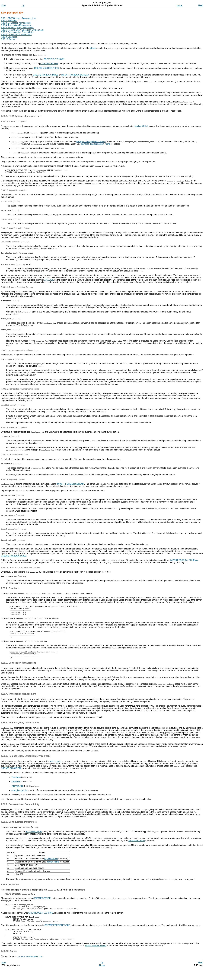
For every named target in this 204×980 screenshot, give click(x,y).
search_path (55, 768)
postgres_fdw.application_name (91, 142)
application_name (34, 839)
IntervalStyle (17, 793)
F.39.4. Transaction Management (16, 25)
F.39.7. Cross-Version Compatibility (17, 32)
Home (179, 5)
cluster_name (53, 869)
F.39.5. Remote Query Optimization (17, 28)
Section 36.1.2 (141, 126)
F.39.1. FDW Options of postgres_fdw (18, 18)
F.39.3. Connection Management (16, 23)
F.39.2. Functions (9, 21)
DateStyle (16, 788)
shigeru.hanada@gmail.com (30, 968)
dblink (93, 48)
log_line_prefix (51, 866)
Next (200, 5)
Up (23, 5)
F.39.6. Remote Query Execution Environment (22, 30)
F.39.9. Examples (9, 37)
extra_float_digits (19, 797)
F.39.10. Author (8, 39)
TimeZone (16, 784)
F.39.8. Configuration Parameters (16, 35)
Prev (4, 5)
